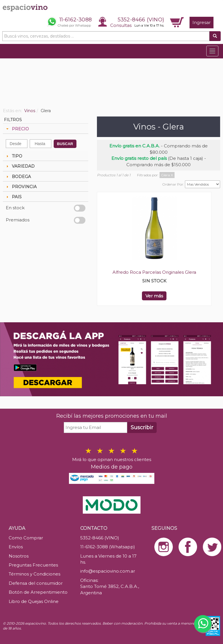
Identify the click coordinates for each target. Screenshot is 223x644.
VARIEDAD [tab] (20, 166)
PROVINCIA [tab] (21, 187)
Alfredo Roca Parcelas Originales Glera (154, 272)
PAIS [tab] (13, 197)
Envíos (16, 547)
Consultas (121, 25)
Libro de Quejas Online (34, 601)
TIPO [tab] (14, 156)
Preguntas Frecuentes (33, 565)
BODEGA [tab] (18, 177)
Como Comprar (26, 538)
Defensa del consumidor (36, 583)
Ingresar (202, 22)
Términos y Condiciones (34, 574)
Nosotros (19, 556)
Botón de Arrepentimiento (38, 592)
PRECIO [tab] (17, 129)
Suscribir (142, 428)
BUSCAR (65, 144)
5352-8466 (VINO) (141, 20)
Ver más (154, 296)
